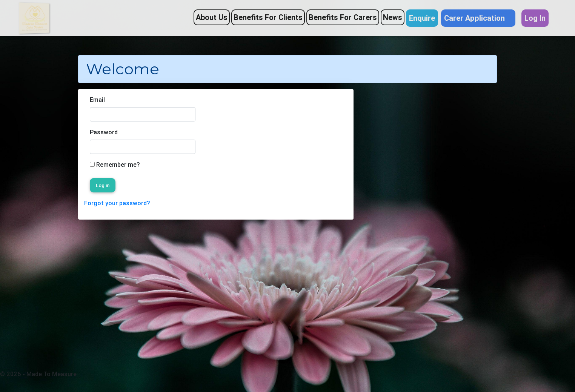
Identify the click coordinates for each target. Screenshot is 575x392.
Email (97, 100)
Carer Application (478, 18)
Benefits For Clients (268, 17)
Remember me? (118, 164)
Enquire (422, 18)
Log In (535, 18)
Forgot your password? (117, 203)
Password (104, 132)
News (393, 17)
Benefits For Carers (343, 17)
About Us (212, 17)
